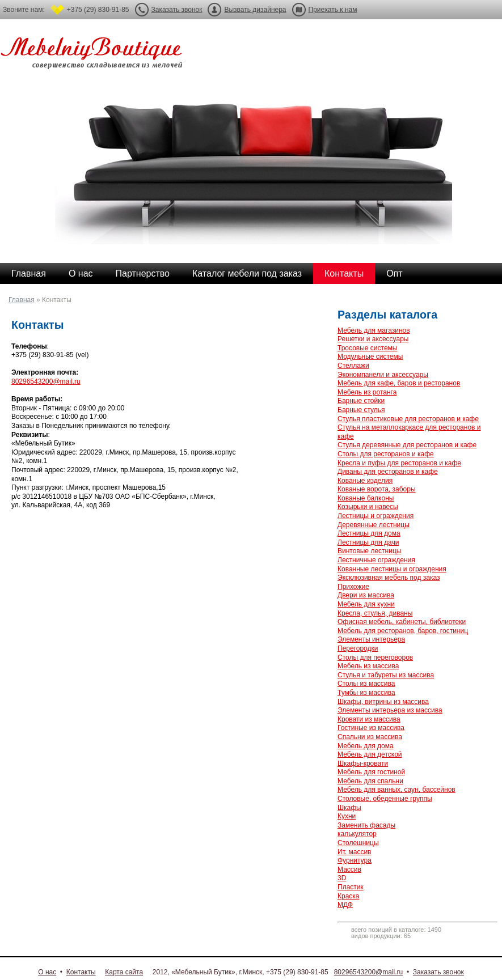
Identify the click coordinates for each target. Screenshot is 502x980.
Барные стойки (361, 401)
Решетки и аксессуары (373, 339)
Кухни (347, 816)
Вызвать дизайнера (255, 10)
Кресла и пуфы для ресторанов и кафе (399, 463)
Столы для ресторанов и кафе (386, 454)
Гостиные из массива (371, 728)
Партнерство (143, 273)
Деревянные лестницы (374, 525)
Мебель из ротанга (367, 392)
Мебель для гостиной (371, 772)
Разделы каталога (387, 315)
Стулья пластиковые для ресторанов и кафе (408, 419)
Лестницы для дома (369, 533)
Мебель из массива (368, 666)
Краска (349, 896)
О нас (81, 273)
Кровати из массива (369, 719)
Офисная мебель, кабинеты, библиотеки (402, 622)
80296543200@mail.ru (46, 381)
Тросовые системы (367, 348)
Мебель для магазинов (374, 330)
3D (342, 878)
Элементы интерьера (371, 639)
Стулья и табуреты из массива (386, 675)
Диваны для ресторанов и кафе (388, 472)
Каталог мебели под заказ (247, 273)
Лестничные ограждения (376, 560)
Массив (349, 869)
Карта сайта (124, 972)
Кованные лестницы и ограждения (392, 569)
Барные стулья (361, 410)
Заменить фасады (366, 825)
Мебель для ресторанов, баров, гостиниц (403, 631)
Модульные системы (370, 357)
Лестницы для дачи (368, 542)
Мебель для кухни (366, 604)
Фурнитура (355, 860)
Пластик (351, 887)
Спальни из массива (370, 737)
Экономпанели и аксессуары (383, 375)
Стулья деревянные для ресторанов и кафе (407, 445)
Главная (29, 273)
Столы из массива (366, 684)
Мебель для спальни (370, 781)
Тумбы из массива (366, 693)
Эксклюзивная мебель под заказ (389, 578)
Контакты (344, 273)
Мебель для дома (366, 746)
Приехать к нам (333, 10)
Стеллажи (353, 366)
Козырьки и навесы (368, 507)
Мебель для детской (370, 754)
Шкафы (349, 808)
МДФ (345, 905)
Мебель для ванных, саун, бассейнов (396, 790)
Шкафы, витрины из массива (383, 702)
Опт (394, 273)
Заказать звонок (177, 10)
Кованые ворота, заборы (377, 489)
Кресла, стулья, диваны (375, 613)
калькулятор (357, 834)
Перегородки (358, 648)
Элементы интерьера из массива (390, 710)
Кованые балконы (366, 498)
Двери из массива (366, 595)
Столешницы (358, 843)
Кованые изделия (365, 481)
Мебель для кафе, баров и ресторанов (399, 383)
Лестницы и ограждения (376, 516)
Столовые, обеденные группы (385, 799)
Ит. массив (354, 852)
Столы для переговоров (375, 657)
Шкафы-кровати (363, 763)
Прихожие (353, 587)
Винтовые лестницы (369, 551)
